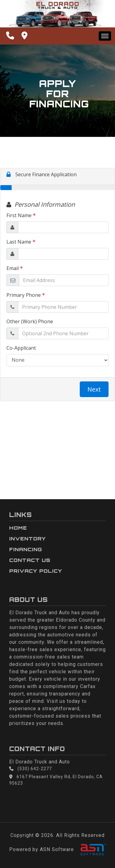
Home (18, 528)
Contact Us (30, 560)
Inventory (28, 539)
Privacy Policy (36, 571)
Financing (26, 549)
